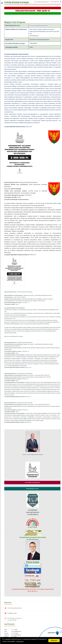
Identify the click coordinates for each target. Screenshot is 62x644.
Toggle (3, 3)
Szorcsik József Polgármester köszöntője (33, 455)
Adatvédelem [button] (20, 641)
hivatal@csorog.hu (12, 613)
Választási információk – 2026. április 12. (33, 11)
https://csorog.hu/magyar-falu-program (14, 336)
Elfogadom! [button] (54, 641)
